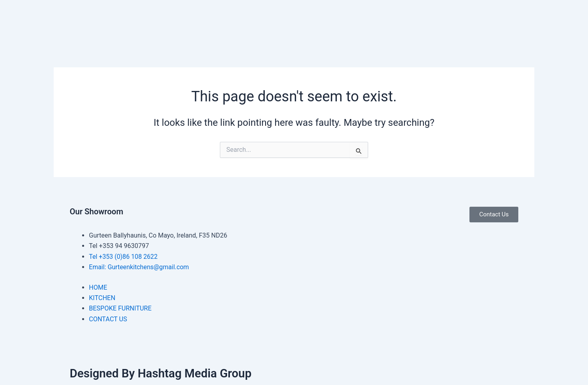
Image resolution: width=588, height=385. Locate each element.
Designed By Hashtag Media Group (163, 373)
